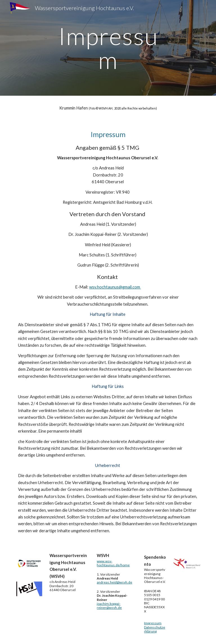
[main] (108, 48)
